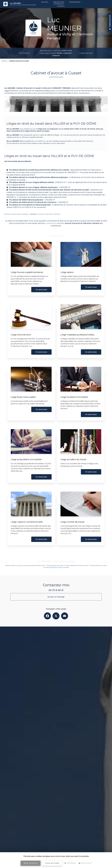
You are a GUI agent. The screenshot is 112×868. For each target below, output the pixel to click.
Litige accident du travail (75, 468)
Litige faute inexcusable (24, 406)
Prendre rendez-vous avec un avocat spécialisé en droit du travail (79, 574)
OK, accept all (30, 863)
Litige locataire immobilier (76, 406)
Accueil (45, 2)
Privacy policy (85, 863)
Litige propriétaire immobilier (28, 468)
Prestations (59, 2)
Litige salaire (68, 281)
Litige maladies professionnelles (79, 343)
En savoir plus (41, 298)
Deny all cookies (52, 863)
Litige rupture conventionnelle (28, 531)
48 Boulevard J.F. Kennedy (56, 51)
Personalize (70, 863)
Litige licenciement (22, 343)
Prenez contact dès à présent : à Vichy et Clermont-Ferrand (34, 223)
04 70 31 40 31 (25, 53)
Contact (61, 6)
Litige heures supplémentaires (28, 281)
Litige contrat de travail (74, 531)
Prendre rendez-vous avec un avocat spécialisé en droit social (30, 574)
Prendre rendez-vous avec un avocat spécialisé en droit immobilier (56, 576)
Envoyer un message (56, 606)
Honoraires (75, 2)
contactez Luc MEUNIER (55, 232)
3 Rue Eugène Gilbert (56, 54)
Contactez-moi (85, 53)
